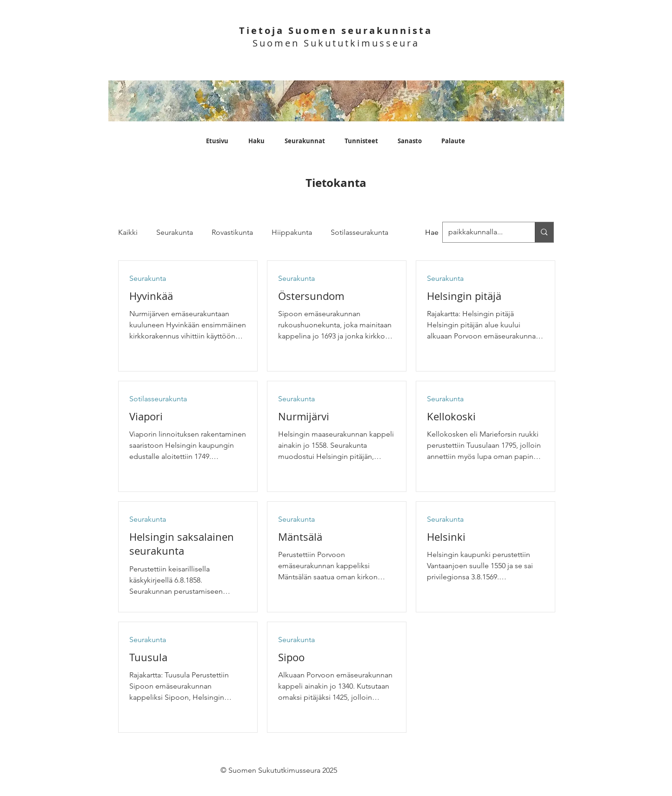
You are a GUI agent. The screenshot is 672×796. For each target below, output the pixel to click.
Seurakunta (175, 232)
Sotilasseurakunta (359, 232)
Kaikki (128, 232)
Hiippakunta (292, 232)
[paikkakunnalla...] (544, 232)
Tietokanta (336, 183)
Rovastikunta (232, 232)
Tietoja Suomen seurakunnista (336, 30)
